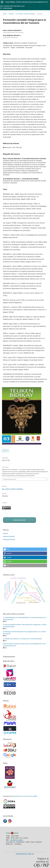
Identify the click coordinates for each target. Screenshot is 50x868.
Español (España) (9, 536)
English (6, 533)
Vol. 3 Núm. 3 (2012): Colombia (26, 14)
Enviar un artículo (19, 520)
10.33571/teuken (8, 8)
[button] (25, 549)
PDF (6, 451)
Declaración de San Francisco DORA (25, 796)
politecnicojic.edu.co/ (25, 854)
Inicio (5, 14)
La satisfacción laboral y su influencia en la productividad (22, 639)
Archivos (11, 14)
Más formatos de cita (10, 479)
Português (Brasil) (9, 539)
